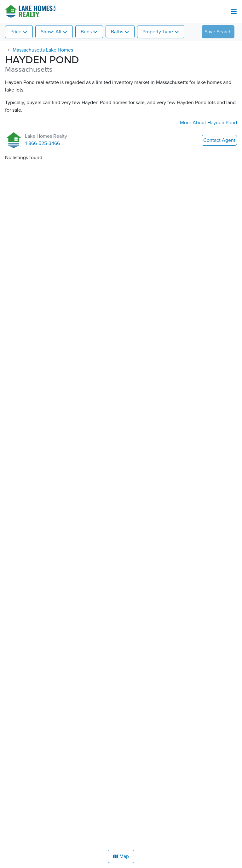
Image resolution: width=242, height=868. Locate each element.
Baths (117, 32)
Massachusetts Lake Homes (43, 50)
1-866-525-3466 (43, 143)
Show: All (51, 32)
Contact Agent (219, 140)
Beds (86, 32)
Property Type (158, 32)
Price (16, 32)
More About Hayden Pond (208, 123)
